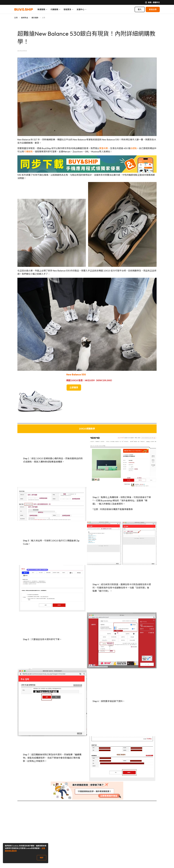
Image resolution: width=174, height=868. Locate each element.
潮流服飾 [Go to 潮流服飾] (35, 18)
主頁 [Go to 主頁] (16, 18)
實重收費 (104, 148)
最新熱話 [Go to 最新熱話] (25, 18)
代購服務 (28, 152)
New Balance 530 (76, 374)
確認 (42, 858)
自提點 (134, 148)
